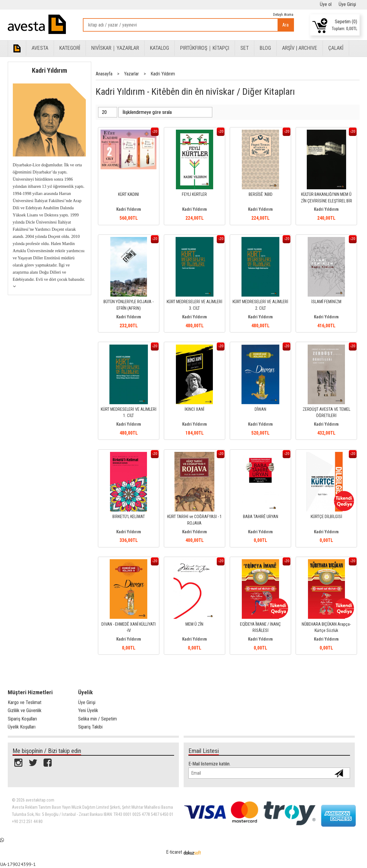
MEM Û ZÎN (194, 624)
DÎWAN (260, 409)
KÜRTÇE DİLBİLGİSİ (326, 517)
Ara (285, 25)
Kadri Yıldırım (49, 70)
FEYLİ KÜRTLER (194, 194)
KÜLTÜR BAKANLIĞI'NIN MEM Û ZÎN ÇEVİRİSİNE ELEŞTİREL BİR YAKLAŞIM (326, 201)
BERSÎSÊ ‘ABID (261, 194)
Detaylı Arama (283, 14)
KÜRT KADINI (128, 194)
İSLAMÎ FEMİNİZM (326, 302)
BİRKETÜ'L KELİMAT (129, 517)
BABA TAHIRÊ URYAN (261, 517)
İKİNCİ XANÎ (194, 409)
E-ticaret (174, 852)
